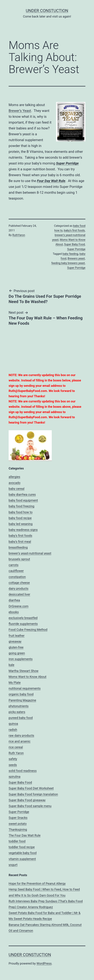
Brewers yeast (76, 258)
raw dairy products (21, 735)
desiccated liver (19, 594)
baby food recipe (20, 518)
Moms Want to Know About (28, 677)
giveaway (15, 641)
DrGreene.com (19, 606)
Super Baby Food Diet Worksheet (31, 788)
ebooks (14, 612)
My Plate (15, 683)
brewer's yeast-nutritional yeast (30, 553)
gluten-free (16, 647)
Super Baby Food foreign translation (33, 794)
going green (17, 653)
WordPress (44, 963)
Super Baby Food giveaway (27, 800)
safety (13, 759)
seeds (13, 765)
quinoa (13, 724)
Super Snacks (18, 818)
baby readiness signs (23, 530)
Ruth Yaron (16, 753)
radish (13, 730)
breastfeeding (18, 547)
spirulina (14, 777)
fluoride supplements (23, 624)
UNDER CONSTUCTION (47, 11)
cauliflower (16, 571)
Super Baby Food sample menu (30, 806)
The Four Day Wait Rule (25, 835)
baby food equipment (23, 500)
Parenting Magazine (22, 700)
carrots (14, 565)
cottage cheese (19, 583)
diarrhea (14, 600)
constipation (17, 577)
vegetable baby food (23, 853)
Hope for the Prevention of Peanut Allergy (37, 883)
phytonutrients (19, 706)
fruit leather (17, 636)
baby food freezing (21, 506)
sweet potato (18, 824)
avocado (14, 483)
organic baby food (21, 694)
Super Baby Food (75, 244)
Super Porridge (67, 163)
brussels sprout (19, 559)
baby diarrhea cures (22, 494)
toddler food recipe (22, 847)
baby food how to (21, 512)
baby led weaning (21, 524)
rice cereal (16, 747)
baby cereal (17, 489)
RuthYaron (19, 235)
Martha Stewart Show (24, 671)
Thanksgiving (18, 830)
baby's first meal (20, 542)
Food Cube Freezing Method (28, 630)
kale (11, 665)
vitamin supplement (22, 859)
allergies (14, 477)
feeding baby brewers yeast (68, 263)
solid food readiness (23, 771)
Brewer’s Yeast (20, 111)
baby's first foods (74, 230)
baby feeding (70, 254)
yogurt (13, 865)
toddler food (17, 841)
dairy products (19, 588)
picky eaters (17, 712)
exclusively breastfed (23, 618)
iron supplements (21, 659)
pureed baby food (21, 718)
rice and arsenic (20, 741)
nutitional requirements (25, 688)
